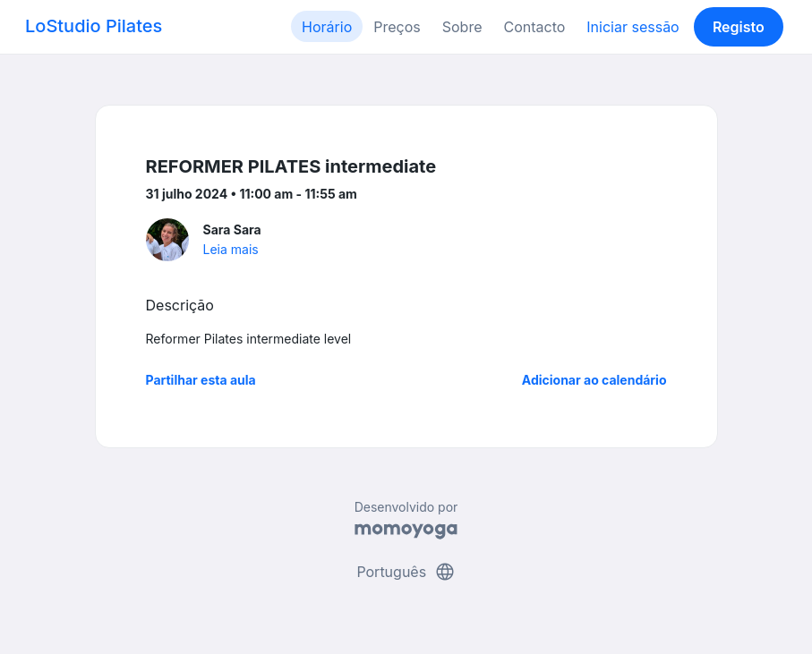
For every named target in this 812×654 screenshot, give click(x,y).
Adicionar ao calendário (594, 380)
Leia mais (231, 249)
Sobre (462, 27)
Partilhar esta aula (201, 380)
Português (406, 572)
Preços (397, 27)
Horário (327, 27)
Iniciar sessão (633, 27)
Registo (739, 27)
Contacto (534, 27)
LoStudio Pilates (94, 26)
